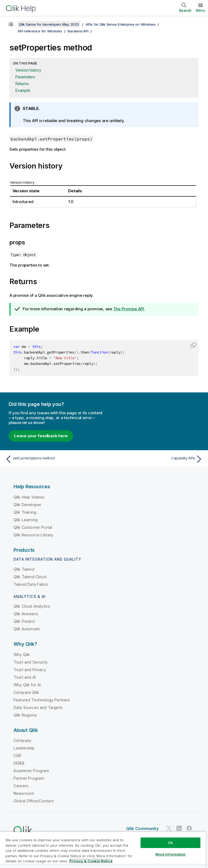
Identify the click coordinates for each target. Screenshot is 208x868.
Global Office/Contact (34, 801)
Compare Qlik (26, 692)
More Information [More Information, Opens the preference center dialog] (171, 854)
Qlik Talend (24, 569)
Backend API (78, 31)
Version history (28, 70)
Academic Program (31, 771)
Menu (201, 10)
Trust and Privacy (30, 670)
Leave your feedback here (41, 436)
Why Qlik (22, 655)
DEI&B (19, 763)
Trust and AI (25, 677)
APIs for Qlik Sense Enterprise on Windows (121, 24)
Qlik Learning (26, 520)
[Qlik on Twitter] (169, 828)
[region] (103, 850)
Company (22, 740)
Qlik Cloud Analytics (32, 606)
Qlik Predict (24, 621)
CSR (17, 756)
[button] (193, 345)
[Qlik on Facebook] (189, 828)
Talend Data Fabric (31, 584)
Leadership (24, 748)
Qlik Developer (27, 505)
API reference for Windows (40, 31)
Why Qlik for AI (27, 685)
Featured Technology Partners (42, 700)
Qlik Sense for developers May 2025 (49, 24)
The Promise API (129, 309)
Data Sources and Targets (38, 707)
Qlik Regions (25, 715)
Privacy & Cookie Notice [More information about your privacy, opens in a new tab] (91, 861)
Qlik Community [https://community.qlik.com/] (142, 828)
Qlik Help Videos (29, 497)
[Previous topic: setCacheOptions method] (53, 459)
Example (23, 90)
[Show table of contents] (11, 24)
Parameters (25, 77)
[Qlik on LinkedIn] (179, 828)
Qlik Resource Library (33, 535)
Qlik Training (25, 512)
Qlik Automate (27, 629)
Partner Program (29, 778)
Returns (22, 84)
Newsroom (24, 793)
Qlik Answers (26, 614)
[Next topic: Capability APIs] (155, 459)
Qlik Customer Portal (33, 527)
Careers (21, 786)
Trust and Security (31, 662)
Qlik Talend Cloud (30, 577)
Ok (170, 843)
